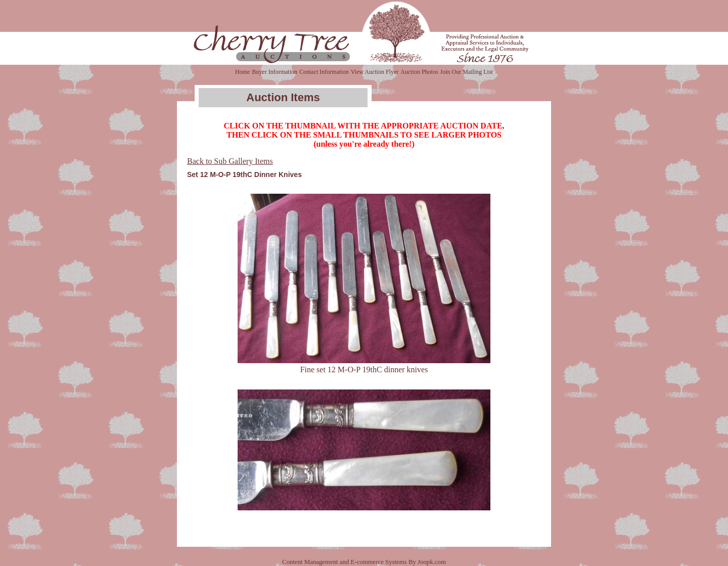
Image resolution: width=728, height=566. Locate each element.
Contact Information (324, 72)
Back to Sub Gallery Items (230, 161)
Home (242, 72)
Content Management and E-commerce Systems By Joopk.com (364, 562)
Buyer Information (275, 72)
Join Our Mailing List (467, 72)
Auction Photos (419, 72)
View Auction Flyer (375, 72)
